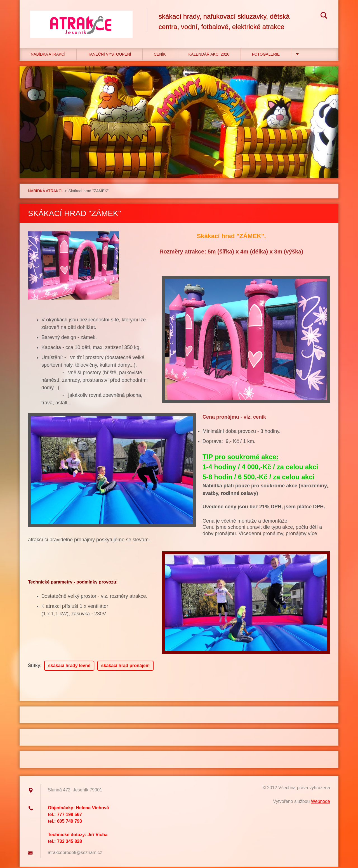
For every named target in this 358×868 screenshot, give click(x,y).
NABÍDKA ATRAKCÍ (48, 56)
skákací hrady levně (69, 667)
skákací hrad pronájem (125, 667)
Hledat (324, 16)
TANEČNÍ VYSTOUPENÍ (109, 56)
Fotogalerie (266, 56)
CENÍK (160, 56)
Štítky (34, 667)
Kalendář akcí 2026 (209, 56)
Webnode (321, 803)
